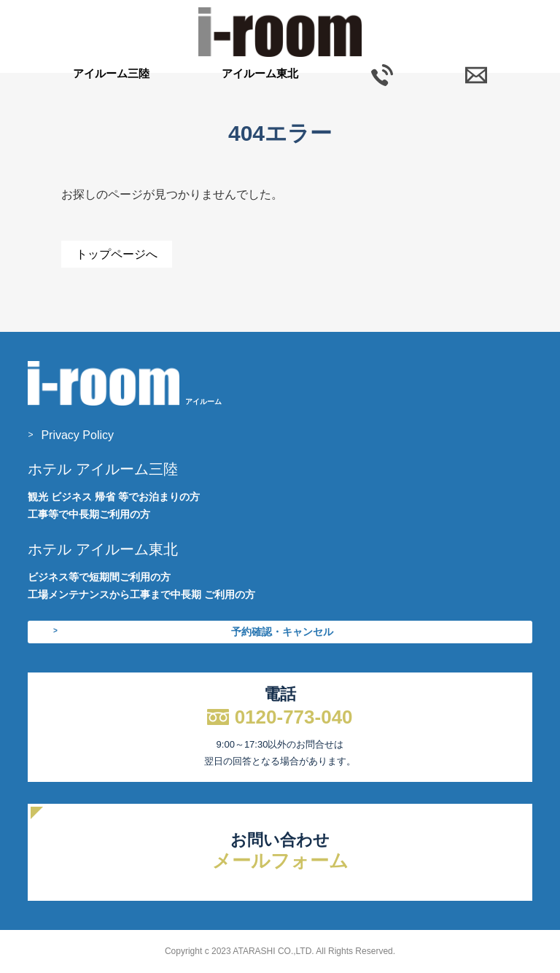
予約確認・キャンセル (282, 632)
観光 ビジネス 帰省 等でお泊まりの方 (114, 497)
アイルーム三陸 (111, 73)
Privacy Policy (77, 435)
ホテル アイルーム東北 (103, 549)
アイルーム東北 (260, 73)
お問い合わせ (280, 852)
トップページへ (117, 254)
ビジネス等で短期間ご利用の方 (99, 577)
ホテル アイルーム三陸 (103, 469)
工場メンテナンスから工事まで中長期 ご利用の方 (141, 594)
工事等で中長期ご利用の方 (89, 514)
